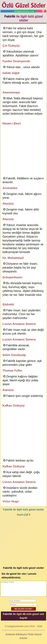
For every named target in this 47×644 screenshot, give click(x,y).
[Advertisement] (23, 151)
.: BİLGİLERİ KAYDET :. (23, 609)
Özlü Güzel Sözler (24, 6)
